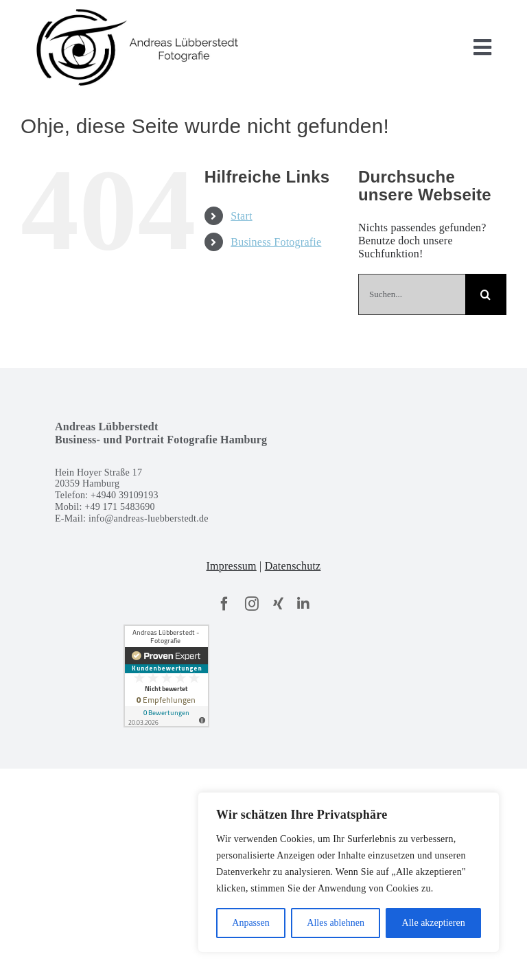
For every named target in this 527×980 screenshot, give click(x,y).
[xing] (278, 604)
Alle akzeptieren (434, 923)
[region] (349, 872)
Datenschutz (293, 566)
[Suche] (486, 294)
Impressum (232, 566)
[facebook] (224, 604)
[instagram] (252, 604)
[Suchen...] (412, 294)
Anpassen (250, 923)
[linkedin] (303, 604)
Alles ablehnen (336, 923)
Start (241, 216)
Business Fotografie (276, 242)
